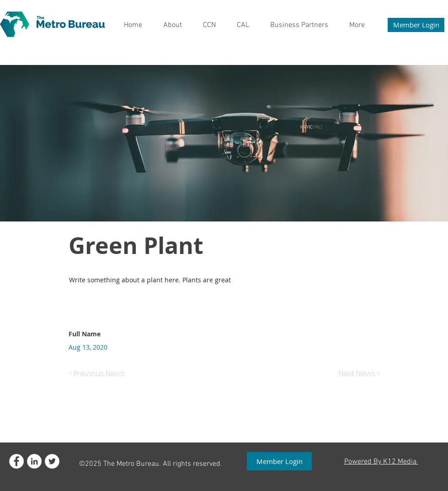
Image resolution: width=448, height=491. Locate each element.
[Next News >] (357, 374)
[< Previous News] (99, 374)
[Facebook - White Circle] (16, 461)
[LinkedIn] (34, 461)
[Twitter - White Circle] (52, 461)
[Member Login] (416, 25)
